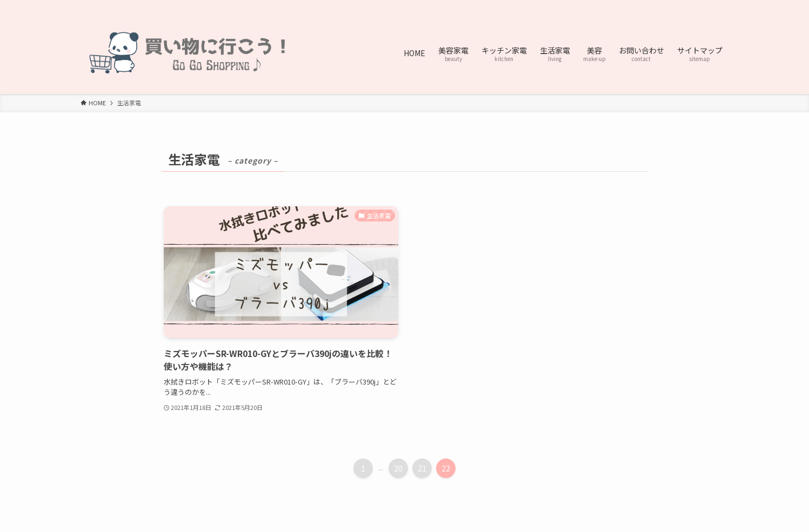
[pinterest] (680, 6)
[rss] (694, 6)
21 (422, 468)
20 (398, 468)
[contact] (708, 6)
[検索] (722, 6)
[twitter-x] (666, 6)
